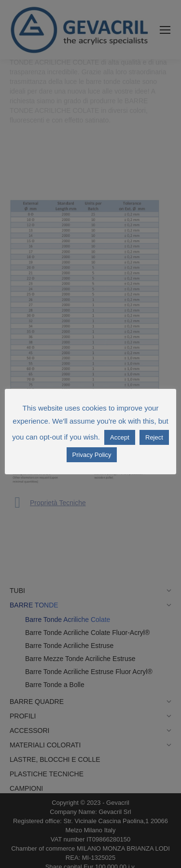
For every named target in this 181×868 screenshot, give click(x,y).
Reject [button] (154, 437)
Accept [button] (120, 437)
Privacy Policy (92, 455)
